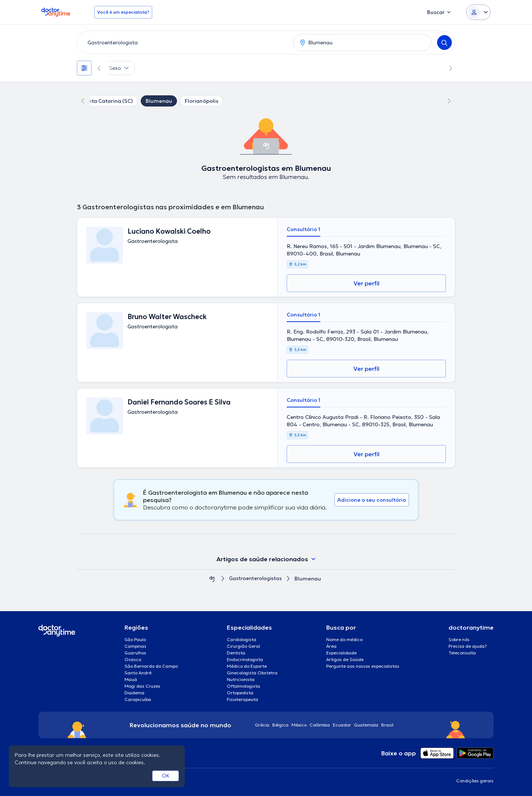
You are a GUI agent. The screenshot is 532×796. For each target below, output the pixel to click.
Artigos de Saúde (345, 659)
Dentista (236, 653)
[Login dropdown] (478, 12)
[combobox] (184, 43)
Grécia (262, 725)
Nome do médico (344, 639)
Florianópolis (202, 101)
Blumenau (159, 101)
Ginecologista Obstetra (252, 673)
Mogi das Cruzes (142, 686)
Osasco (133, 659)
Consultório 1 (303, 229)
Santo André (138, 673)
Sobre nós (459, 639)
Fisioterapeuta (243, 699)
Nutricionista (241, 679)
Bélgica (280, 725)
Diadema (134, 693)
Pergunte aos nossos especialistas (363, 666)
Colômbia (320, 725)
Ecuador (342, 725)
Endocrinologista (245, 659)
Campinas (135, 646)
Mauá (131, 679)
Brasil (387, 725)
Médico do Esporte (247, 666)
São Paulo (135, 639)
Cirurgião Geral (243, 646)
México (299, 725)
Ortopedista (240, 693)
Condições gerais (475, 781)
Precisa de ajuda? (468, 646)
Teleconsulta (462, 653)
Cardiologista (242, 639)
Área (331, 646)
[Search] (444, 43)
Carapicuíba (138, 699)
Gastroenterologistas (255, 579)
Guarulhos (135, 653)
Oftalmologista (243, 686)
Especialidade (341, 653)
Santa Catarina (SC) (107, 101)
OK (166, 776)
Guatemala (366, 725)
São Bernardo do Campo (151, 666)
